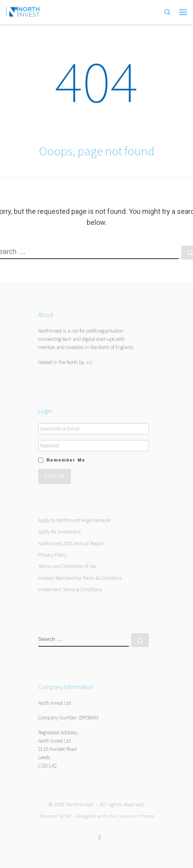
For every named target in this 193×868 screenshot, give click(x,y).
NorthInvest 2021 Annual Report (71, 543)
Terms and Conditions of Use (67, 566)
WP (68, 816)
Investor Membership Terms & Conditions (80, 578)
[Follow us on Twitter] (100, 837)
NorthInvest (80, 805)
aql (89, 362)
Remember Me (66, 460)
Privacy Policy (53, 555)
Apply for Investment (59, 531)
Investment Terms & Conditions (70, 589)
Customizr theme (136, 816)
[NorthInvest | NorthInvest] (24, 11)
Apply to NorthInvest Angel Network (74, 520)
